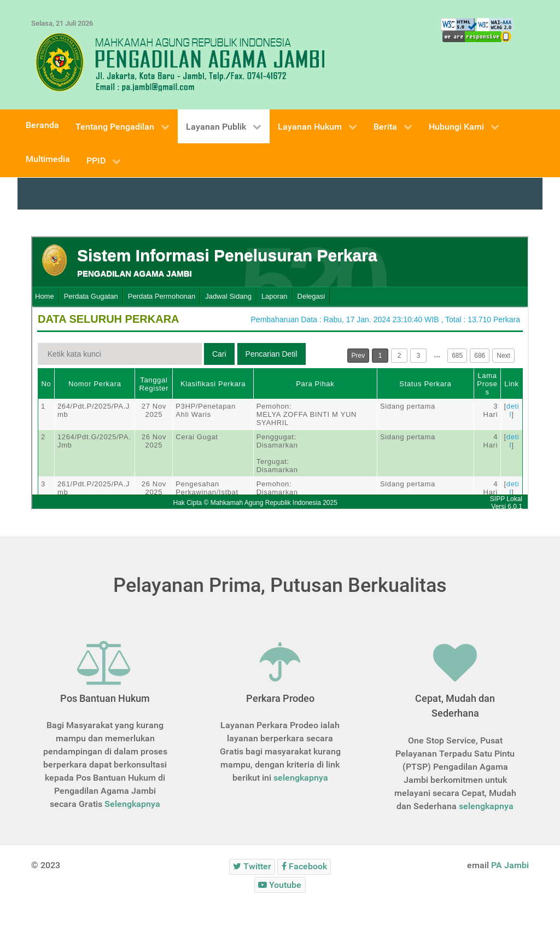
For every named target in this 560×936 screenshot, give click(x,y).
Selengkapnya (132, 804)
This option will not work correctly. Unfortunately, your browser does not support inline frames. (280, 373)
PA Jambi (510, 865)
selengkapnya (301, 778)
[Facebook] (304, 867)
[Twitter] (252, 867)
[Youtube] (280, 885)
